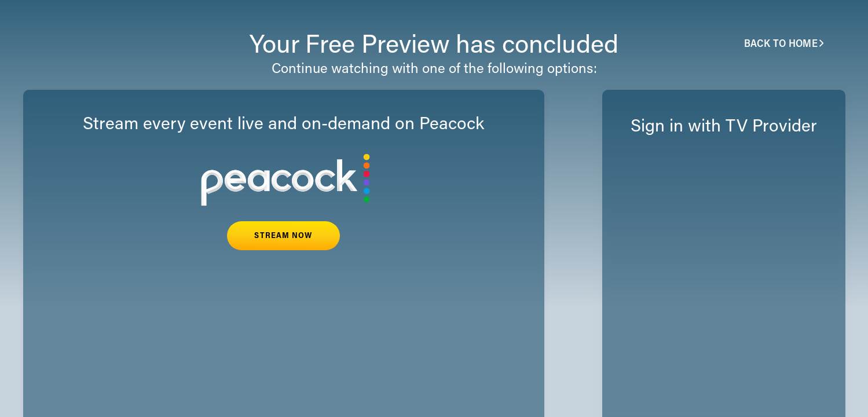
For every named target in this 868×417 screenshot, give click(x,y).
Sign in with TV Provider (724, 127)
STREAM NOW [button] (283, 236)
